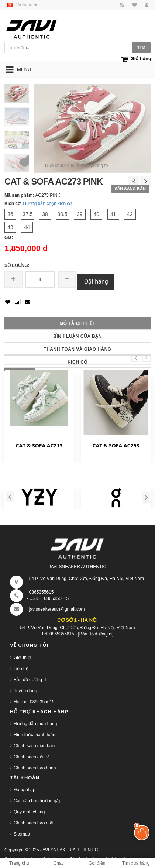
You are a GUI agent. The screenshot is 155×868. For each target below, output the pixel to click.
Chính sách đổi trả (32, 757)
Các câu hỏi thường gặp (37, 801)
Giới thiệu (23, 658)
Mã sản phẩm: (19, 195)
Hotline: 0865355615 (34, 702)
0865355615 (42, 592)
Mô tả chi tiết (77, 323)
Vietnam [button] (21, 5)
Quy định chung (29, 812)
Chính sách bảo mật (34, 823)
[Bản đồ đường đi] (96, 634)
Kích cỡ (77, 362)
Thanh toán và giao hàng (77, 349)
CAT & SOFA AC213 (39, 445)
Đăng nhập (25, 790)
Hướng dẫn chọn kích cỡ (47, 203)
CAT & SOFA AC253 (116, 445)
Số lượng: (17, 265)
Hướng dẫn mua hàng (35, 724)
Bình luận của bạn (77, 336)
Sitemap (22, 834)
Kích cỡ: (13, 203)
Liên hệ (21, 669)
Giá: (9, 237)
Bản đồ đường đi (30, 680)
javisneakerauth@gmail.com (57, 609)
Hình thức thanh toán (35, 735)
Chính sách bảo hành (35, 768)
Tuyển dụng (25, 691)
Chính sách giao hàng (35, 746)
